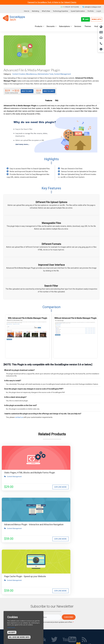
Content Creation (19, 74)
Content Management (62, 74)
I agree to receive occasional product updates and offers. (53, 570)
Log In (99, 11)
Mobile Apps (97, 19)
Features (49, 101)
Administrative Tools (45, 74)
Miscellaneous (31, 74)
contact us (19, 417)
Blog (30, 610)
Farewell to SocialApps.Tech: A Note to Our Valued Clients (52, 2)
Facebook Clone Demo (63, 621)
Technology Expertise (60, 11)
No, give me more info (19, 637)
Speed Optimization (78, 11)
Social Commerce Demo (63, 625)
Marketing (35, 11)
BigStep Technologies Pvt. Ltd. (59, 637)
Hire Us (27, 11)
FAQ (57, 101)
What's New (46, 11)
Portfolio (91, 11)
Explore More (41, 487)
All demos (58, 610)
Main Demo (58, 614)
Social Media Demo (61, 617)
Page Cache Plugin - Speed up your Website (25, 524)
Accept (12, 632)
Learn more (11, 627)
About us (7, 610)
